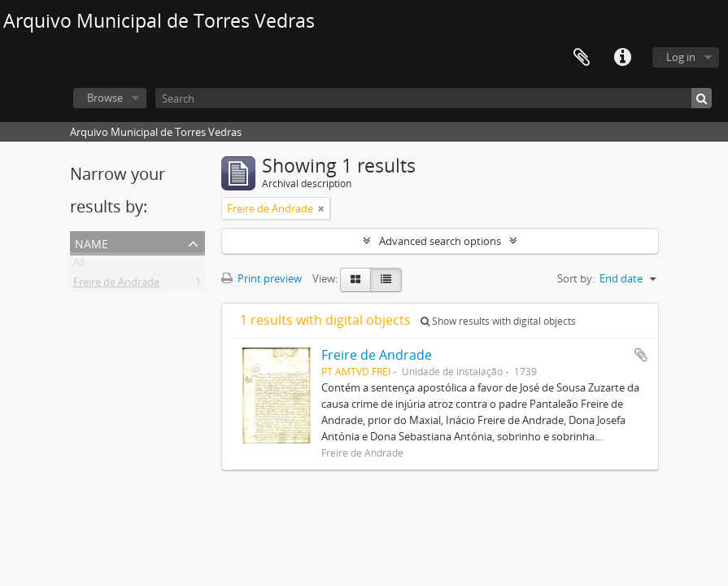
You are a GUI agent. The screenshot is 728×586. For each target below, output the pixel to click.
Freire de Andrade (116, 285)
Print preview (262, 278)
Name (92, 242)
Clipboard (582, 58)
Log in (681, 57)
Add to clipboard (641, 355)
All (79, 265)
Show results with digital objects (498, 321)
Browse (105, 98)
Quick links (622, 58)
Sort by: (576, 278)
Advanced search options (440, 241)
